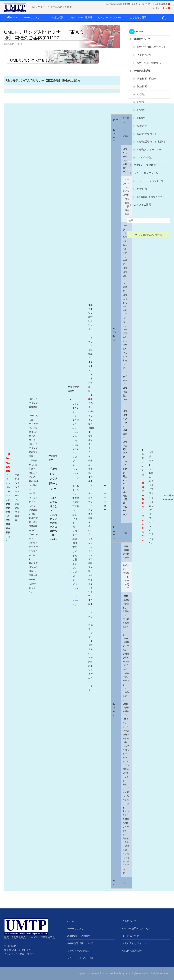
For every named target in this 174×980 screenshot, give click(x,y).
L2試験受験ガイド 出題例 (151, 142)
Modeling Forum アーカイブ (152, 197)
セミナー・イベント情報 (80, 958)
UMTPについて (31, 17)
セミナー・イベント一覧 (150, 181)
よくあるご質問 (138, 17)
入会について (144, 55)
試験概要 (142, 86)
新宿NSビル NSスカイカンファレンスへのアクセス (76, 588)
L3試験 (141, 110)
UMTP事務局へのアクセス (152, 47)
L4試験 (141, 118)
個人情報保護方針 (132, 951)
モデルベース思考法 (82, 17)
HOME (12, 17)
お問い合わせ (162, 8)
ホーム (71, 921)
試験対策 (142, 126)
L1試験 (141, 94)
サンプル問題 (144, 157)
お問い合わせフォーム (134, 943)
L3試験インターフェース (151, 149)
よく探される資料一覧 (148, 235)
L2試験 (141, 102)
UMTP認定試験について (80, 943)
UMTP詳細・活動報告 (149, 63)
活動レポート (144, 189)
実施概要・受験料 (147, 79)
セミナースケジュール (110, 17)
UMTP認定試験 (55, 17)
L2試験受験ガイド (147, 134)
